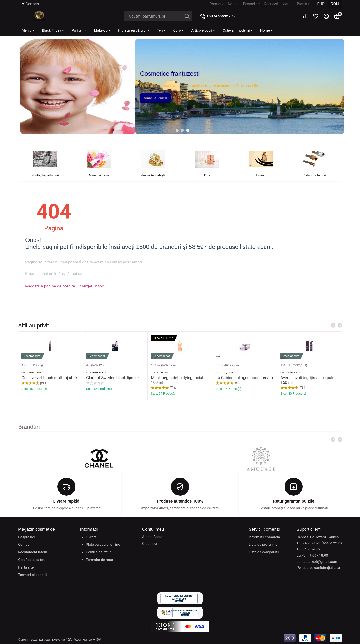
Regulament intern (33, 552)
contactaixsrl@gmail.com (317, 561)
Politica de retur (98, 552)
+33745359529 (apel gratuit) (319, 543)
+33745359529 (217, 16)
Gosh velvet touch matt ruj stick (46, 396)
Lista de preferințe (263, 545)
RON (335, 4)
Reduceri (273, 4)
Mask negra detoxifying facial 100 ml (178, 399)
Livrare (91, 537)
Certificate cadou (32, 560)
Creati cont (151, 543)
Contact (24, 545)
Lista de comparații (264, 552)
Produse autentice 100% (180, 501)
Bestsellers (254, 4)
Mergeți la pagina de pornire (47, 287)
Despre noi (27, 537)
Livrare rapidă (66, 501)
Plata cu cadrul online (103, 545)
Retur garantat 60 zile (294, 501)
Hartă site (26, 567)
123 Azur (73, 639)
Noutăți (235, 4)
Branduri (305, 4)
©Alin (98, 639)
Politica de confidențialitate (318, 568)
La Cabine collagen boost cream (241, 396)
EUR (322, 4)
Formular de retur (99, 560)
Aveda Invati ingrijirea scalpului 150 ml (308, 399)
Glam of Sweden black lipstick (110, 396)
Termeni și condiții (33, 575)
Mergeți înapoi (86, 287)
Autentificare (152, 537)
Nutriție (289, 4)
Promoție (219, 4)
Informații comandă (264, 537)
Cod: (24, 392)
